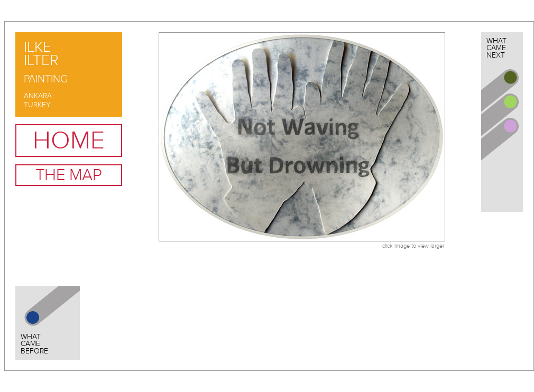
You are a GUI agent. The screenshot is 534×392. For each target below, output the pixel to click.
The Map (69, 175)
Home (69, 141)
